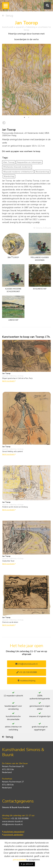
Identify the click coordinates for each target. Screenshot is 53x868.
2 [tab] (29, 117)
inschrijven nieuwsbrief (13, 832)
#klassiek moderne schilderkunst (18, 172)
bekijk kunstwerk (9, 381)
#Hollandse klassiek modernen (17, 167)
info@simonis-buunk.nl (12, 824)
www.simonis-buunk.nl (12, 821)
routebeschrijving (27, 681)
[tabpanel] (26, 80)
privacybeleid (19, 860)
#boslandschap (42, 172)
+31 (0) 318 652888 (27, 672)
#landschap (9, 176)
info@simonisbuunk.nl (26, 664)
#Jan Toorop (9, 162)
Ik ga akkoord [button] (27, 864)
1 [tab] (24, 117)
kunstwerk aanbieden (13, 835)
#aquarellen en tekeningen (29, 162)
